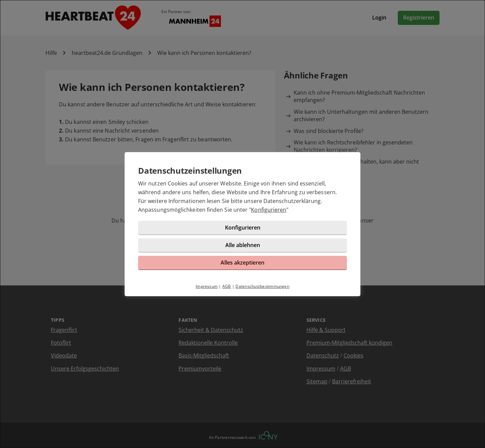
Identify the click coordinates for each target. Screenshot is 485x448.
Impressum (207, 286)
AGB (227, 286)
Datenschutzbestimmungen (262, 286)
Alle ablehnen (243, 245)
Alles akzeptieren (243, 263)
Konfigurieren (269, 210)
